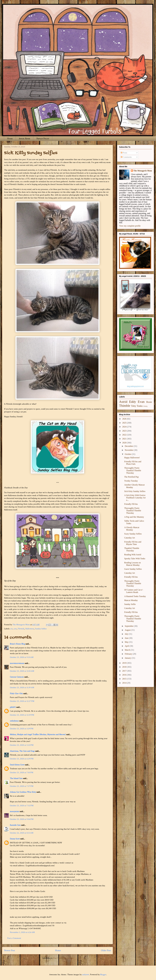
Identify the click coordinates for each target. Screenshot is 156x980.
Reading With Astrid (133, 555)
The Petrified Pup (131, 477)
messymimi (15, 811)
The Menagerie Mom (143, 171)
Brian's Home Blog (17, 644)
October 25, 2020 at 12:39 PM (22, 715)
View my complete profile (130, 226)
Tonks (140, 406)
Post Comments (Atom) (63, 958)
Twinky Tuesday (131, 481)
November (129, 450)
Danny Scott (15, 839)
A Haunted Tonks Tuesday (135, 596)
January (128, 658)
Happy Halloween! (132, 458)
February (129, 654)
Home (10, 139)
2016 (125, 675)
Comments (126, 157)
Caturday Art (130, 538)
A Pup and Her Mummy (134, 517)
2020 (125, 443)
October (128, 454)
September (129, 626)
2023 (125, 431)
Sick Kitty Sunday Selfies (135, 491)
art (12, 629)
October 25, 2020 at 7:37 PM (22, 786)
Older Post (106, 950)
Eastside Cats (15, 825)
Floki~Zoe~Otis (16, 694)
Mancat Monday (131, 600)
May (127, 642)
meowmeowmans (17, 663)
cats (15, 629)
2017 (125, 671)
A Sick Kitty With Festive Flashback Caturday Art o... (135, 498)
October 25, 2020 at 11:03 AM (22, 671)
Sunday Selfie (130, 604)
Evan (141, 402)
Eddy (133, 402)
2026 (125, 419)
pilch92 (13, 707)
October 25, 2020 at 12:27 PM (22, 701)
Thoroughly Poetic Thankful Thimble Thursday (133, 470)
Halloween (30, 629)
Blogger (103, 975)
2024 (125, 427)
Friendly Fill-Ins (131, 504)
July (127, 634)
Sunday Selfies (41, 629)
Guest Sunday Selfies (133, 569)
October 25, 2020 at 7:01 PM (22, 773)
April (127, 646)
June (127, 638)
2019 (125, 663)
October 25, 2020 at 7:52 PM (22, 806)
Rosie (149, 402)
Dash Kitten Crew (17, 765)
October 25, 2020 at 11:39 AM (22, 688)
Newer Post (10, 950)
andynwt (86, 975)
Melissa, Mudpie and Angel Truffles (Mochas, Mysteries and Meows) (38, 735)
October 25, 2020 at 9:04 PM (22, 819)
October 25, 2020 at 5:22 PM (22, 745)
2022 (125, 435)
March (128, 650)
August (128, 630)
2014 (125, 683)
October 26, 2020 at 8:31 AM (22, 833)
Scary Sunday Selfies (133, 534)
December (129, 446)
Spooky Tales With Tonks (135, 559)
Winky (145, 406)
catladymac (14, 721)
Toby (134, 406)
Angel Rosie (24, 139)
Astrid (123, 402)
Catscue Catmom (17, 677)
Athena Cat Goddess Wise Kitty (23, 792)
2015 (125, 679)
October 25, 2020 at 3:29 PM (22, 729)
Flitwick (21, 629)
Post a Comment (14, 938)
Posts (124, 153)
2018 (125, 667)
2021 (125, 439)
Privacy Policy (43, 139)
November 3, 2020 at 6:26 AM (22, 932)
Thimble (125, 406)
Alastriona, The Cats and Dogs (23, 751)
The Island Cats (16, 778)
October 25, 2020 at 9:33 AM (22, 657)
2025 (125, 423)
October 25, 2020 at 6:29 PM (22, 759)
